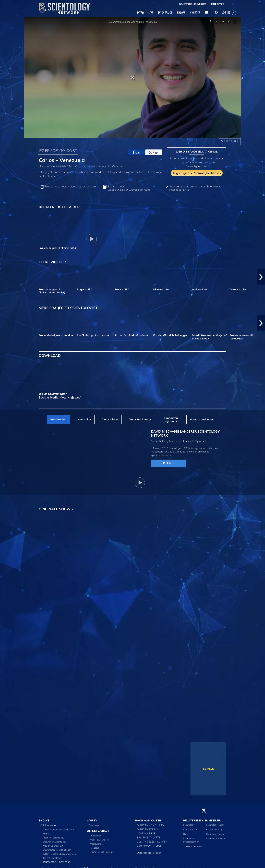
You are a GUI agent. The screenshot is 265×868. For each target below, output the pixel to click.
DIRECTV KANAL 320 (150, 825)
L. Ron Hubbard (191, 829)
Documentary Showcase (55, 862)
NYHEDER (195, 12)
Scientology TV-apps (149, 846)
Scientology (189, 825)
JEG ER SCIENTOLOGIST (58, 150)
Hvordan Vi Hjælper (216, 834)
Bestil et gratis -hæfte (129, 188)
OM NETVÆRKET (98, 831)
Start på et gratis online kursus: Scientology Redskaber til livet (195, 188)
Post (154, 153)
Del (136, 153)
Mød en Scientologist (53, 846)
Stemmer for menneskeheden (57, 850)
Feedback (95, 848)
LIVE (151, 12)
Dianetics (188, 834)
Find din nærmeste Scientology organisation (71, 187)
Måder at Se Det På (99, 840)
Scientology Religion (216, 838)
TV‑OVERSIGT (165, 12)
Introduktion (96, 836)
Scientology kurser (215, 825)
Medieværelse (97, 844)
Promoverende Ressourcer (103, 852)
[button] (261, 277)
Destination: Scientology (55, 842)
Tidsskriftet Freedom (193, 846)
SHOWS (181, 12)
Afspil (169, 463)
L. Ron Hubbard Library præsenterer (60, 854)
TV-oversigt (95, 825)
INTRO (140, 12)
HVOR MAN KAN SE (148, 820)
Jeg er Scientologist (52, 858)
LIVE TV (92, 820)
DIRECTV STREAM (148, 829)
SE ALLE (208, 769)
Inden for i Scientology (54, 838)
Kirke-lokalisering (214, 829)
